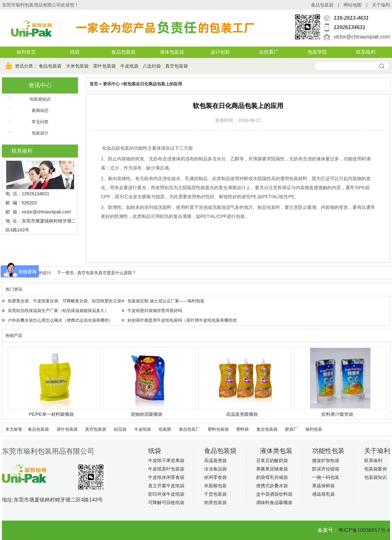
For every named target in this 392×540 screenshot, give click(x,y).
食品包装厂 (189, 429)
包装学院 (317, 52)
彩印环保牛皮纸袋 (166, 494)
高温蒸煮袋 (215, 460)
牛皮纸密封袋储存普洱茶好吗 (155, 311)
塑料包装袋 (218, 429)
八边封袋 (152, 66)
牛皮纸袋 (129, 66)
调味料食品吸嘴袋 (274, 502)
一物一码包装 (326, 477)
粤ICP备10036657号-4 (364, 530)
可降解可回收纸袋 (166, 502)
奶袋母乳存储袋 (272, 477)
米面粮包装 (215, 486)
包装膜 (165, 429)
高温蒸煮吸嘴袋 (242, 414)
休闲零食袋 (215, 477)
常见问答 (40, 122)
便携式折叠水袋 (272, 486)
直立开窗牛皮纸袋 (166, 486)
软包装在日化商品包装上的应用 (153, 84)
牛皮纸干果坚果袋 (166, 460)
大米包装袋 (77, 66)
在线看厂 (269, 52)
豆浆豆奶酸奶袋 (272, 460)
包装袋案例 (376, 469)
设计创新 (220, 52)
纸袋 (75, 52)
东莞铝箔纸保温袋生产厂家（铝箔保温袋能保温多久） (58, 311)
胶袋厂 (291, 429)
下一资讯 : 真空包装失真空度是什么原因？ (97, 273)
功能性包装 (328, 451)
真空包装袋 (177, 66)
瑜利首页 (26, 52)
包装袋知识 (40, 99)
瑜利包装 (314, 429)
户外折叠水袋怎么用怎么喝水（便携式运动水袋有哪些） (60, 320)
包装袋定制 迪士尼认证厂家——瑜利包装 (166, 301)
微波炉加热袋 (326, 460)
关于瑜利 (381, 5)
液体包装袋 (172, 52)
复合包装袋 (267, 429)
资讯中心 (40, 85)
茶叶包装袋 (104, 66)
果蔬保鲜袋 (323, 486)
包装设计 (40, 133)
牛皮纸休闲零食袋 (166, 477)
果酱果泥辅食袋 (272, 469)
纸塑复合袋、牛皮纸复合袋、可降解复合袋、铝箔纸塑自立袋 (65, 301)
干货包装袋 (215, 494)
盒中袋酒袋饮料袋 (274, 494)
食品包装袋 (322, 5)
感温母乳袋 (323, 494)
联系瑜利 (366, 52)
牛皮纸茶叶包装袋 (166, 469)
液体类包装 (276, 451)
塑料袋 (242, 429)
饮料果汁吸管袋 (337, 414)
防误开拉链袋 (326, 469)
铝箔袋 (120, 429)
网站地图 (353, 5)
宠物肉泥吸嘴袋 (147, 414)
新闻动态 (40, 110)
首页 (94, 84)
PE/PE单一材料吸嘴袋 (51, 414)
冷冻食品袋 (215, 469)
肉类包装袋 (215, 502)
